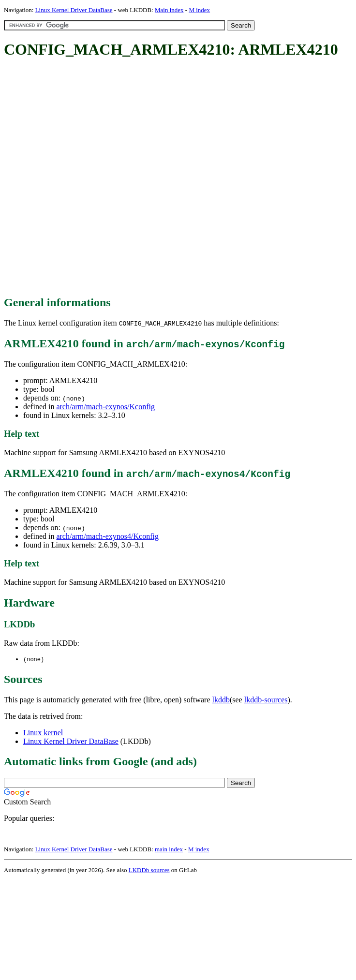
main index (169, 850)
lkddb (221, 700)
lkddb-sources (266, 700)
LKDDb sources (149, 870)
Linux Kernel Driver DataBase (74, 10)
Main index (169, 10)
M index (199, 10)
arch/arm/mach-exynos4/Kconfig (107, 536)
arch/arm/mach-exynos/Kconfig (105, 407)
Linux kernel (43, 733)
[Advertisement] (109, 178)
